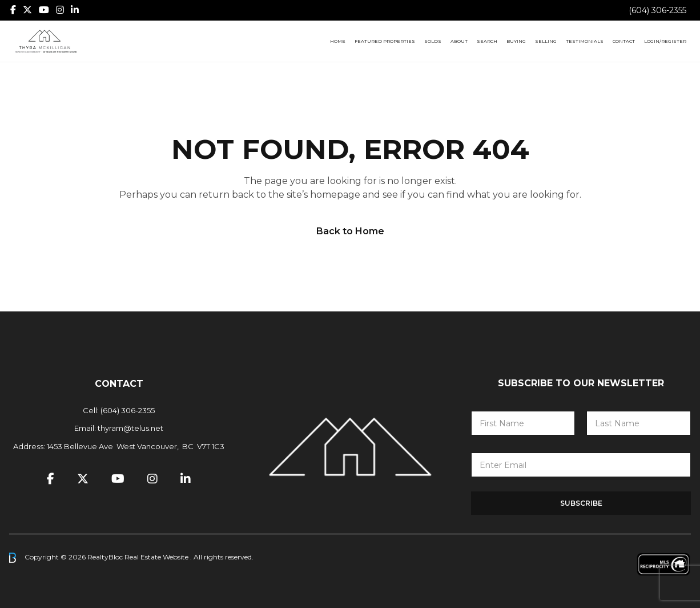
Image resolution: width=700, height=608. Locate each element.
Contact (624, 41)
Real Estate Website (157, 557)
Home (338, 41)
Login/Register (665, 41)
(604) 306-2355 (657, 10)
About (459, 41)
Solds (433, 41)
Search (487, 41)
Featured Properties (385, 41)
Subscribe (581, 503)
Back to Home (350, 231)
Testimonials (585, 41)
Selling (546, 41)
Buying (516, 41)
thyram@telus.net (130, 428)
